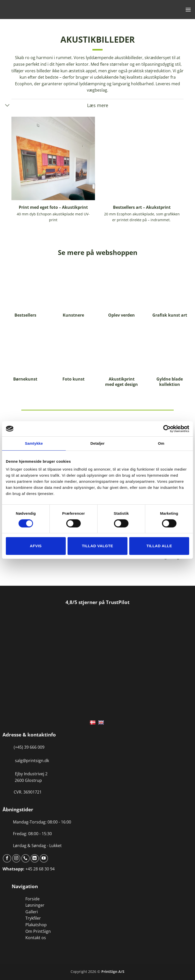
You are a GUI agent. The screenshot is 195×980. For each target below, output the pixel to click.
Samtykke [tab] (34, 443)
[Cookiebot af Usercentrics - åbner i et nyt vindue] (167, 429)
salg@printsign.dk (32, 761)
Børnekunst (25, 379)
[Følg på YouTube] (44, 858)
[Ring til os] (26, 858)
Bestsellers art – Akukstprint (142, 207)
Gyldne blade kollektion (170, 382)
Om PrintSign (38, 931)
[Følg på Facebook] (7, 858)
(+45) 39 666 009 (29, 747)
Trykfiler (33, 918)
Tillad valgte (97, 546)
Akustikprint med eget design (121, 382)
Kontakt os (36, 938)
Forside (32, 899)
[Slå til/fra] (7, 106)
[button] (188, 10)
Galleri (32, 912)
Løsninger (35, 905)
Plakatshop (36, 925)
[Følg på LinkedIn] (35, 858)
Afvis (36, 546)
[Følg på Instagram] (16, 858)
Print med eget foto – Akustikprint (53, 207)
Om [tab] (161, 443)
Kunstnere (73, 315)
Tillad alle (159, 546)
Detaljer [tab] (97, 443)
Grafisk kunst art (170, 315)
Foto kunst (74, 379)
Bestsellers (25, 315)
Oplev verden (121, 315)
